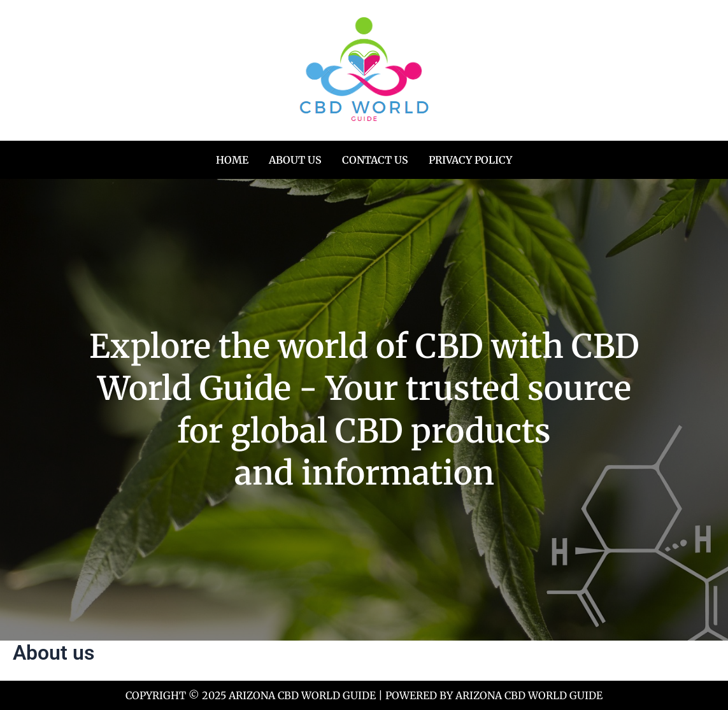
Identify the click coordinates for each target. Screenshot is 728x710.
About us (295, 160)
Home (232, 160)
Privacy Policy (470, 160)
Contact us (375, 160)
